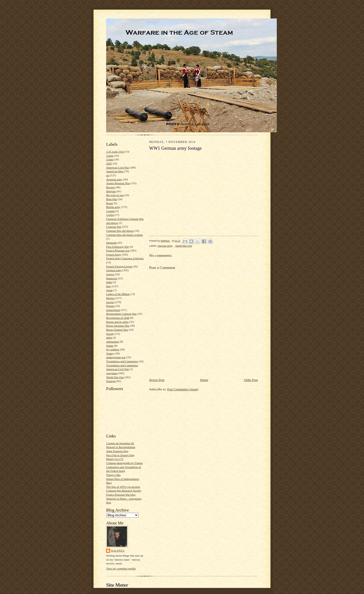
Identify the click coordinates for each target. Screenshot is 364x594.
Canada (110, 211)
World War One (115, 377)
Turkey (110, 353)
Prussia (110, 306)
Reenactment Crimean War (121, 314)
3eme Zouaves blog (117, 451)
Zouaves (111, 381)
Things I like (113, 475)
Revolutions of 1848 (118, 318)
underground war (116, 357)
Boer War (112, 199)
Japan (109, 290)
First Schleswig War (118, 247)
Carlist (110, 215)
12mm (110, 156)
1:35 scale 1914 (115, 152)
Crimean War (114, 227)
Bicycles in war (115, 195)
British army (113, 207)
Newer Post (157, 380)
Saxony (110, 334)
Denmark (111, 243)
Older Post (251, 380)
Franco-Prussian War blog (121, 495)
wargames (112, 373)
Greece (110, 274)
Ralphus (118, 551)
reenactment (113, 310)
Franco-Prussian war (118, 250)
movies (110, 302)
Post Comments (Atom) (183, 389)
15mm (110, 159)
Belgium (111, 191)
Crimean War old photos (120, 231)
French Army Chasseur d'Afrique (125, 258)
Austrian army (114, 179)
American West (115, 171)
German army (114, 270)
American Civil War (118, 167)
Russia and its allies (117, 322)
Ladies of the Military (119, 294)
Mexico (110, 298)
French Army (114, 254)
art (108, 175)
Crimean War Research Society (124, 491)
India (109, 282)
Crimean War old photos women (124, 235)
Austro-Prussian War (118, 183)
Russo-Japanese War (118, 326)
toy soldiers (113, 349)
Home (204, 380)
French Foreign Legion (119, 266)
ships (109, 337)
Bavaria (111, 187)
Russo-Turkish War (117, 330)
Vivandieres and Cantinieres (122, 361)
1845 (109, 163)
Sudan (110, 346)
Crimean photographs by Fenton (124, 463)
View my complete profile (121, 568)
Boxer (110, 203)
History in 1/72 (115, 459)
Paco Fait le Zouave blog (120, 455)
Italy (109, 286)
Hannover (112, 278)
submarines (113, 342)
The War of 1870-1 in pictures (123, 487)
